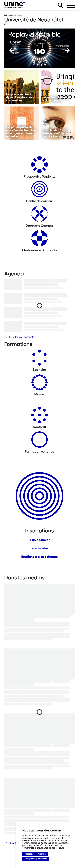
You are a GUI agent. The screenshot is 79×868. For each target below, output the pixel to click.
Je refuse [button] (42, 854)
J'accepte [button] (29, 854)
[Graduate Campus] (40, 215)
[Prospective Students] (40, 166)
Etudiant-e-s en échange (40, 557)
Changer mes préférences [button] (36, 859)
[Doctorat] (40, 416)
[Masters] (40, 383)
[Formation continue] (40, 441)
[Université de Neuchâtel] (14, 5)
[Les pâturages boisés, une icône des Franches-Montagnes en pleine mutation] (21, 123)
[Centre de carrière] (40, 190)
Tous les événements (21, 337)
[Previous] (12, 50)
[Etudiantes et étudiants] (40, 239)
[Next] (67, 50)
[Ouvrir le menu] (71, 5)
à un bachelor (40, 540)
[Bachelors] (40, 359)
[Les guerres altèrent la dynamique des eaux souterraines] (21, 87)
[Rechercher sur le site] (60, 5)
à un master (40, 548)
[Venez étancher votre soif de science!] (58, 87)
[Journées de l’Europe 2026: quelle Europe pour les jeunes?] (58, 123)
